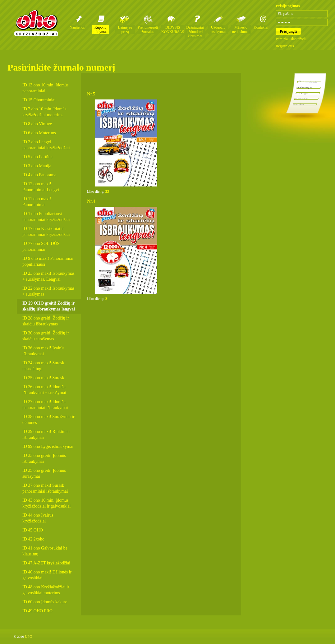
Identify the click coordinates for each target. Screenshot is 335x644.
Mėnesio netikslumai (241, 30)
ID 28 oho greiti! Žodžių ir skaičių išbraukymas (46, 321)
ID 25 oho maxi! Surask (43, 378)
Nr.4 (91, 201)
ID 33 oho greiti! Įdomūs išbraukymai (44, 458)
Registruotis (285, 46)
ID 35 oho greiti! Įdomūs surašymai (44, 473)
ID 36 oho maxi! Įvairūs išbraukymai (43, 351)
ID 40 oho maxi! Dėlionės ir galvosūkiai (47, 575)
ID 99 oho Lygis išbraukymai (48, 446)
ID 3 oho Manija (37, 166)
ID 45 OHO (33, 530)
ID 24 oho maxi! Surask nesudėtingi (43, 366)
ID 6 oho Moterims (39, 133)
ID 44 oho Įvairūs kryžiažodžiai (38, 518)
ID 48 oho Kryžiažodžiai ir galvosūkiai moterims (46, 590)
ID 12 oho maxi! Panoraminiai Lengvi (41, 187)
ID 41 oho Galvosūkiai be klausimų (45, 551)
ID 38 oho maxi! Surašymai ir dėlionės (48, 420)
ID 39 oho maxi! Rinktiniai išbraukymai (46, 435)
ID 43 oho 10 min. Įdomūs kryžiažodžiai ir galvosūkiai (47, 503)
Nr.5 (91, 94)
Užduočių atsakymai (218, 30)
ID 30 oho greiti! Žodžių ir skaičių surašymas (46, 336)
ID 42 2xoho (33, 539)
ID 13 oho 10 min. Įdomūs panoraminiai (46, 88)
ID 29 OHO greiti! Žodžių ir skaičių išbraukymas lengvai (49, 306)
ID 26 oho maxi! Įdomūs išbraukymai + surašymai (44, 390)
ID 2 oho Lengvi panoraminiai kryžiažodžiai (46, 145)
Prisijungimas (288, 6)
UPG (29, 637)
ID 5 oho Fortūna (37, 157)
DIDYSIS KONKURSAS (173, 30)
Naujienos (77, 27)
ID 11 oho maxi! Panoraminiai (37, 202)
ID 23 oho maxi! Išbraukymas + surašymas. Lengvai (48, 276)
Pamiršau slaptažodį (291, 39)
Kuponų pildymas (100, 30)
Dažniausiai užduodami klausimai (195, 32)
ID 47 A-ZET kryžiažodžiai (46, 563)
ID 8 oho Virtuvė (37, 124)
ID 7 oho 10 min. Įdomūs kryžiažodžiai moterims (44, 112)
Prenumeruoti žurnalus (148, 30)
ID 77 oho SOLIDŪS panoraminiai (41, 246)
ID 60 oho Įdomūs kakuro (45, 602)
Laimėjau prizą (125, 30)
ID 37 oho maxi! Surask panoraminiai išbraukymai (45, 488)
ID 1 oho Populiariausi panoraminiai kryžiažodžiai (46, 217)
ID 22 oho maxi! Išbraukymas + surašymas (48, 291)
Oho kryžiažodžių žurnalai (36, 23)
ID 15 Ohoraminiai (39, 100)
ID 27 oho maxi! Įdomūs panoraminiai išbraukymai (45, 405)
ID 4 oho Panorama (39, 175)
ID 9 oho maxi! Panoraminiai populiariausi (48, 261)
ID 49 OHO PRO (37, 611)
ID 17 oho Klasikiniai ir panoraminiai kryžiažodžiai (46, 232)
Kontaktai (261, 27)
